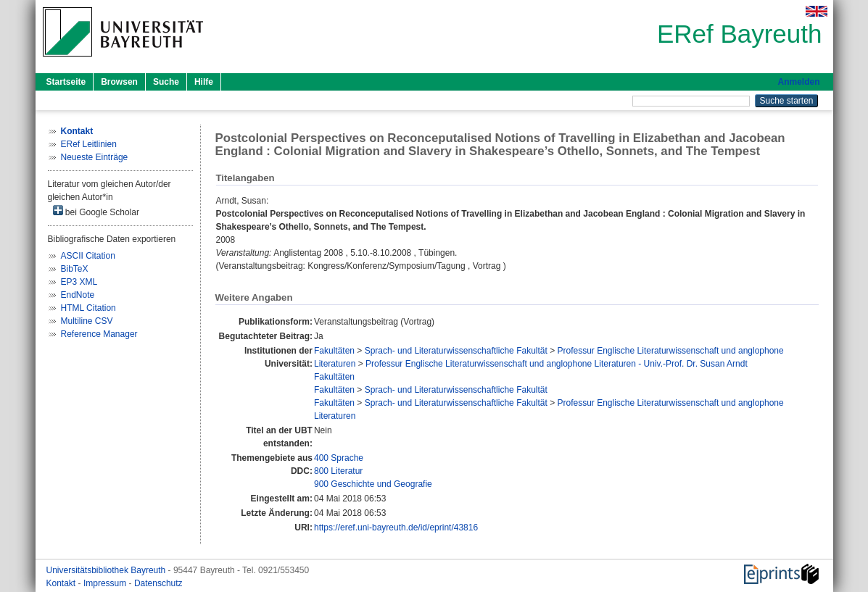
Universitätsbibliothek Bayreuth (107, 570)
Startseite (66, 82)
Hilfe (204, 82)
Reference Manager (99, 334)
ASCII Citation (88, 256)
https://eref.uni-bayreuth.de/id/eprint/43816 (396, 528)
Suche (166, 82)
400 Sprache (339, 458)
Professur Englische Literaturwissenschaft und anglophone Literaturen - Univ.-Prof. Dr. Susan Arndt (557, 364)
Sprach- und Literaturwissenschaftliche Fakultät (456, 351)
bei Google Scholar (96, 211)
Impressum (106, 583)
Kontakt (62, 583)
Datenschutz (158, 583)
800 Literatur (338, 471)
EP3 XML (79, 282)
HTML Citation (88, 308)
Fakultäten (334, 351)
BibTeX (75, 269)
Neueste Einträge (95, 157)
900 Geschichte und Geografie (373, 484)
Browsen (119, 82)
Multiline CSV (87, 321)
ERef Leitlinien (89, 144)
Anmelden (798, 82)
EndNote (78, 295)
